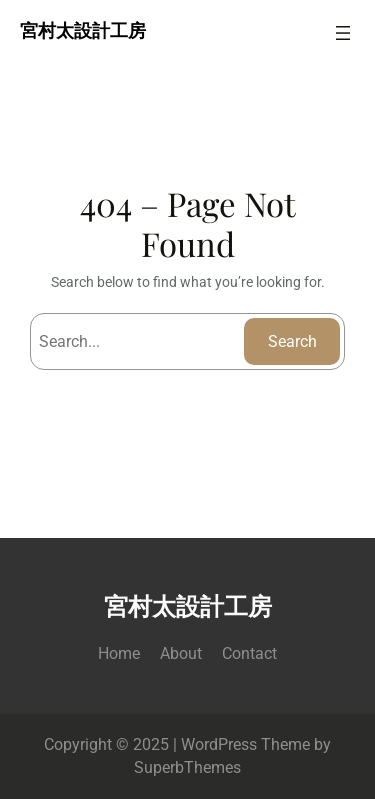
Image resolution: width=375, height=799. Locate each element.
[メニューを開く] (343, 33)
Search (292, 341)
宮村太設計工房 (83, 32)
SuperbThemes (187, 767)
